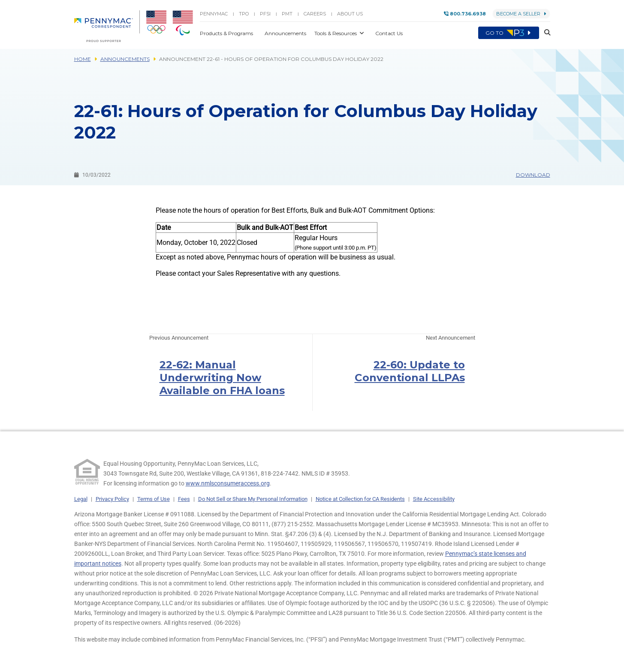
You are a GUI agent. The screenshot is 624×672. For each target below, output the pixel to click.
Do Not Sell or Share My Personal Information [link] (253, 499)
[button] (545, 33)
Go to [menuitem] (509, 33)
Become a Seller (521, 14)
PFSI (265, 14)
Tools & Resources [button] (336, 33)
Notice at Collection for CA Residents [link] (360, 499)
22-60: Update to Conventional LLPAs (410, 371)
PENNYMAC (214, 14)
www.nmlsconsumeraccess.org (228, 483)
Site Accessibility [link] (434, 499)
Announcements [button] (286, 33)
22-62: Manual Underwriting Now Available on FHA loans (222, 378)
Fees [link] (184, 499)
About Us (350, 14)
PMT (287, 14)
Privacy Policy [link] (112, 499)
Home (83, 59)
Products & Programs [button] (227, 33)
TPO (244, 14)
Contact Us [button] (389, 33)
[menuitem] (107, 26)
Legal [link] (81, 499)
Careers (315, 14)
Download (533, 175)
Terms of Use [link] (154, 499)
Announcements (125, 59)
